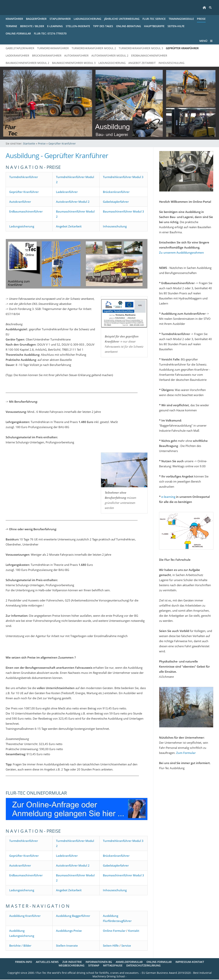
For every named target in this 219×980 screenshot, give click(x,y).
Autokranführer (20, 202)
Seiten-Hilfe (111, 946)
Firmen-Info (24, 962)
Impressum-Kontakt (190, 962)
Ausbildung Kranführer (25, 916)
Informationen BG (99, 962)
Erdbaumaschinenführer (26, 211)
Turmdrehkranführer (24, 177)
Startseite (29, 143)
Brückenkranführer (116, 192)
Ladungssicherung (22, 226)
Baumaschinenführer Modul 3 (123, 211)
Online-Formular (114, 931)
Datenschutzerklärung (143, 965)
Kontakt (134, 931)
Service (126, 946)
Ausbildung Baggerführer (73, 916)
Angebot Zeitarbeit (69, 226)
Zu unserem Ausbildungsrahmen (181, 252)
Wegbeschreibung (72, 965)
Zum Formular (186, 753)
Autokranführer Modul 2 (73, 202)
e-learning (168, 497)
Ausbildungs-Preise (69, 931)
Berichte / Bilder (20, 946)
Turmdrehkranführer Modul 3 (123, 177)
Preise (42, 143)
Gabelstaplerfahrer (116, 202)
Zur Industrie (72, 962)
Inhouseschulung (115, 226)
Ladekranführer (67, 192)
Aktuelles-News (47, 962)
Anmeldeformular (129, 962)
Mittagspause (113, 965)
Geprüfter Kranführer (62, 143)
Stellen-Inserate (67, 946)
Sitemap (94, 965)
